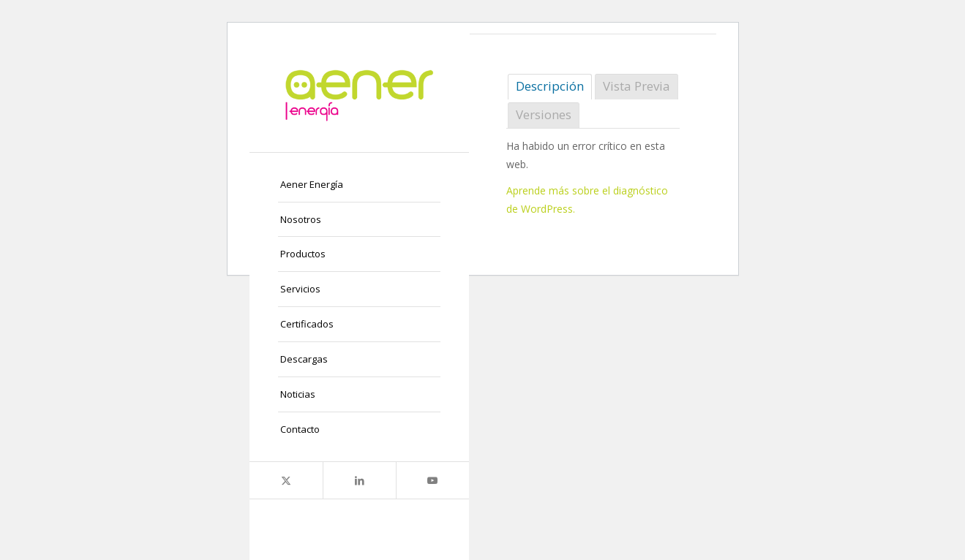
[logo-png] (359, 93)
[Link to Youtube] (432, 480)
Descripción (550, 86)
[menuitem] (359, 185)
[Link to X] (286, 480)
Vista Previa (637, 86)
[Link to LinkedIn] (359, 480)
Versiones (544, 114)
